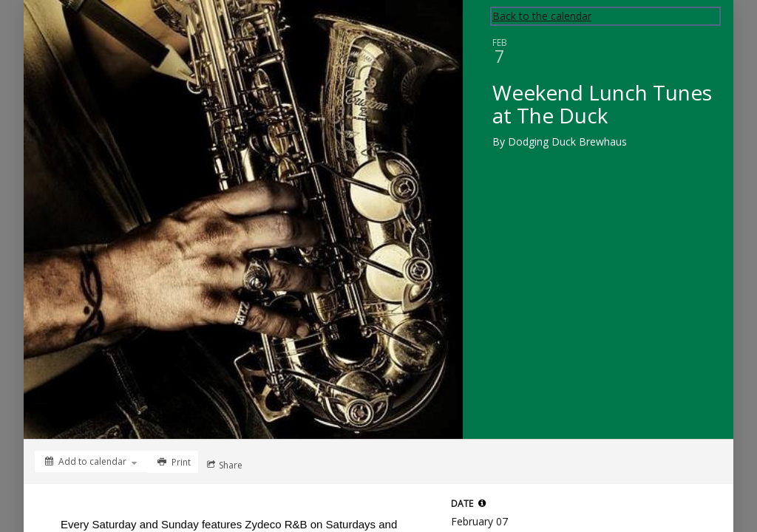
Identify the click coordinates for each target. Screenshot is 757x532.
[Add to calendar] (91, 461)
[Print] (173, 462)
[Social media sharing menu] (223, 465)
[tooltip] (482, 503)
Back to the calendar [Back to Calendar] (542, 16)
